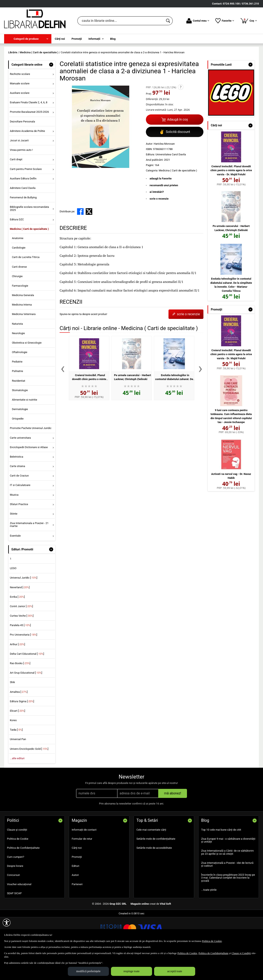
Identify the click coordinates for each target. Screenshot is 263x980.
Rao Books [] (20, 693)
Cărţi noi (77, 877)
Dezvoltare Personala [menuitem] (22, 151)
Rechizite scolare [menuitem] (20, 104)
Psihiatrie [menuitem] (17, 401)
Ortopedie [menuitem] (18, 448)
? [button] (181, 117)
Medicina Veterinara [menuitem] (24, 344)
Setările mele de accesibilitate (154, 877)
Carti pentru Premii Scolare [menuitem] (26, 199)
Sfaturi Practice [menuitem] (19, 534)
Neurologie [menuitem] (18, 363)
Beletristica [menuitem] (17, 486)
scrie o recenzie (159, 228)
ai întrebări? (157, 222)
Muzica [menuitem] (14, 524)
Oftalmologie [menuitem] (20, 382)
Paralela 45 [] (20, 655)
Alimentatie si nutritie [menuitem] (25, 429)
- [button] (51, 94)
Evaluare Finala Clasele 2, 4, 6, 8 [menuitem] (29, 132)
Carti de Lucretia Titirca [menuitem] (26, 287)
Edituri (76, 896)
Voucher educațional (19, 914)
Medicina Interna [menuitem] (22, 334)
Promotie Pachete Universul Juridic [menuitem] (31, 458)
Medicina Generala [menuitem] (23, 325)
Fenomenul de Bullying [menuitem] (23, 227)
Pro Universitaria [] (24, 664)
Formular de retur (82, 868)
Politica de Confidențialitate (23, 877)
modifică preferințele (88, 971)
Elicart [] (17, 740)
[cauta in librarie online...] (121, 21)
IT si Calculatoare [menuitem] (20, 515)
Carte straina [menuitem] (17, 496)
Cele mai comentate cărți (151, 859)
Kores (13, 750)
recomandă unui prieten (164, 215)
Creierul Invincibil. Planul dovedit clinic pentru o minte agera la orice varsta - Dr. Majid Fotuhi (231, 200)
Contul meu (198, 21)
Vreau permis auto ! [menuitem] (21, 180)
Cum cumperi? (16, 887)
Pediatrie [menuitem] (17, 391)
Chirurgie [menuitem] (17, 306)
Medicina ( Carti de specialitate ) (178, 200)
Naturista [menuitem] (17, 353)
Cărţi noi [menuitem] (60, 39)
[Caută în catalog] (168, 21)
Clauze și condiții (17, 859)
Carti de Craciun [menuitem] (19, 505)
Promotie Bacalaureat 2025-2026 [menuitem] (29, 142)
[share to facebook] (80, 241)
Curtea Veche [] (22, 646)
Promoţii (77, 887)
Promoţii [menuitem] (77, 39)
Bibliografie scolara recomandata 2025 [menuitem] (29, 238)
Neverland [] (20, 617)
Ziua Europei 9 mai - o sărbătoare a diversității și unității (228, 870)
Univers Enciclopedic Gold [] (29, 778)
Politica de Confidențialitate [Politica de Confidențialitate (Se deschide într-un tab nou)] (213, 953)
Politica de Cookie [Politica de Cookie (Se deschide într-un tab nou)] (212, 941)
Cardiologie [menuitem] (19, 277)
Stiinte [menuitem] (14, 543)
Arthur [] (17, 674)
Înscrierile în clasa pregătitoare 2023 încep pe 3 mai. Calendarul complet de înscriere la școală (228, 908)
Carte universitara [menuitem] (20, 467)
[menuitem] (28, 39)
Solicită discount (175, 162)
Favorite (225, 21)
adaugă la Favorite (161, 208)
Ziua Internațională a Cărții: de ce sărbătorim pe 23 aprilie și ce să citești (227, 882)
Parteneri (77, 914)
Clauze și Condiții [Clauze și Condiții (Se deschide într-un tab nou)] (241, 953)
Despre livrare (15, 896)
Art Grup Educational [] (26, 703)
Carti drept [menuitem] (16, 189)
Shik (12, 712)
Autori (75, 905)
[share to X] (89, 241)
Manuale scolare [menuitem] (20, 113)
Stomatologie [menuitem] (20, 420)
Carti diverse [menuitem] (19, 296)
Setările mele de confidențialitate (156, 868)
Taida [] (16, 760)
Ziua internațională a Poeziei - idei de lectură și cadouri (227, 894)
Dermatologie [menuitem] (20, 439)
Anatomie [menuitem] (18, 268)
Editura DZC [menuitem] (17, 249)
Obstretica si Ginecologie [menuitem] (27, 372)
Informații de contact (84, 859)
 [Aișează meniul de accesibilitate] (7, 923)
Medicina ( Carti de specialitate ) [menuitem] (29, 259)
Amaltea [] (19, 721)
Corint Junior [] (21, 636)
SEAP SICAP (14, 923)
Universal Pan (18, 769)
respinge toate (131, 971)
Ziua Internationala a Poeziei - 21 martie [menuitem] (29, 554)
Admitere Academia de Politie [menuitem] (27, 161)
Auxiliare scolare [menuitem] (20, 123)
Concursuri (13, 905)
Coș (249, 21)
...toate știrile (209, 919)
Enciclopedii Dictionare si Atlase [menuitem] (29, 477)
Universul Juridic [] (24, 607)
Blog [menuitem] (113, 39)
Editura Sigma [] (22, 731)
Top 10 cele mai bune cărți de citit (221, 859)
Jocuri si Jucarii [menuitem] (19, 170)
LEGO (13, 598)
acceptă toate (175, 971)
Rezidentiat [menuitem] (19, 410)
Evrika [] (17, 626)
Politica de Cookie (18, 868)
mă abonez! (173, 823)
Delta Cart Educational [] (27, 683)
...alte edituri (17, 788)
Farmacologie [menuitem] (20, 315)
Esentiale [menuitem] (15, 565)
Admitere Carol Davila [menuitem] (23, 218)
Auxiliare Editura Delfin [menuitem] (23, 208)
